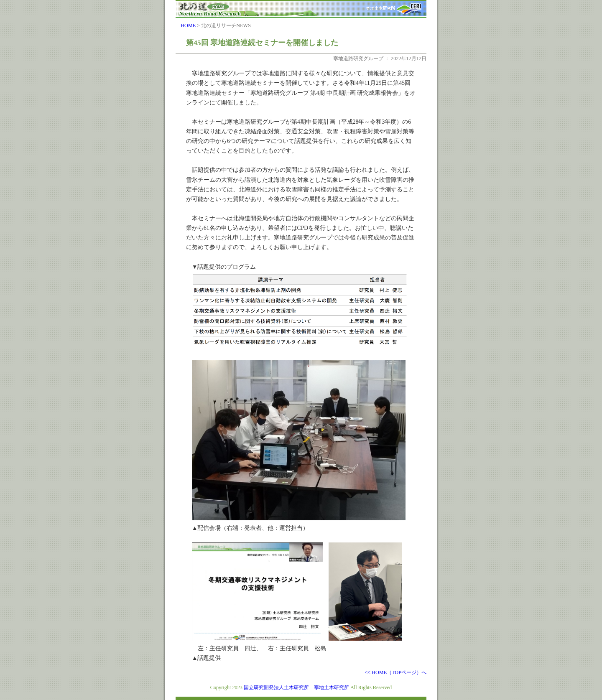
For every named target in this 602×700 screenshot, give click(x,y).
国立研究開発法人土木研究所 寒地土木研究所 (296, 687)
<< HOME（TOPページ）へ (395, 672)
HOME (188, 25)
